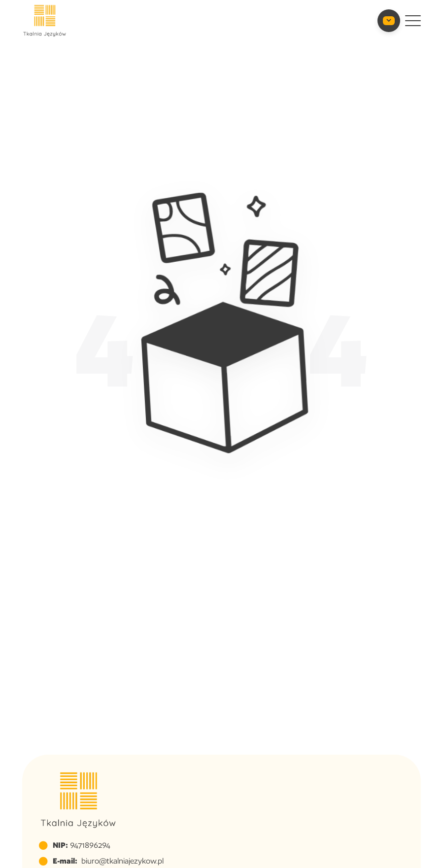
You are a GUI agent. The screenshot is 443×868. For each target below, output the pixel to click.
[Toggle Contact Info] (389, 21)
